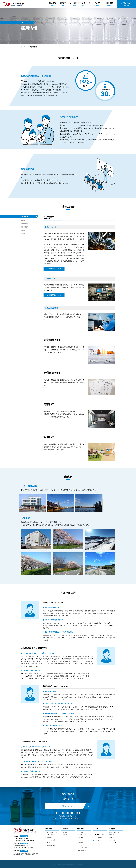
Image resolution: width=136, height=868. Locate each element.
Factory (63, 4)
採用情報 (112, 829)
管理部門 (23, 233)
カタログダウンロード (52, 845)
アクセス (81, 845)
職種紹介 (112, 835)
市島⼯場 (97, 841)
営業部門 (23, 230)
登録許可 (81, 843)
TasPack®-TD (50, 835)
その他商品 (49, 843)
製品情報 (49, 829)
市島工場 (65, 832)
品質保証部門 (25, 227)
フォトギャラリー (100, 834)
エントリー (113, 843)
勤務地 (112, 837)
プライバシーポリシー (84, 848)
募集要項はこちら (55, 269)
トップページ (25, 47)
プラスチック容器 (51, 840)
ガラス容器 (49, 837)
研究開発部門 (25, 224)
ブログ (95, 829)
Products (53, 4)
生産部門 (23, 220)
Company (73, 4)
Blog (83, 4)
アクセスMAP (24, 836)
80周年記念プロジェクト (85, 850)
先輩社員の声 (114, 840)
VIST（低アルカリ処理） (53, 832)
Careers (109, 4)
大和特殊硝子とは (115, 832)
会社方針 (81, 832)
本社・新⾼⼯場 (98, 838)
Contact (126, 4)
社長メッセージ (82, 835)
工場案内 (65, 829)
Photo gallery (96, 4)
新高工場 (65, 835)
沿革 (80, 840)
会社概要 (80, 829)
